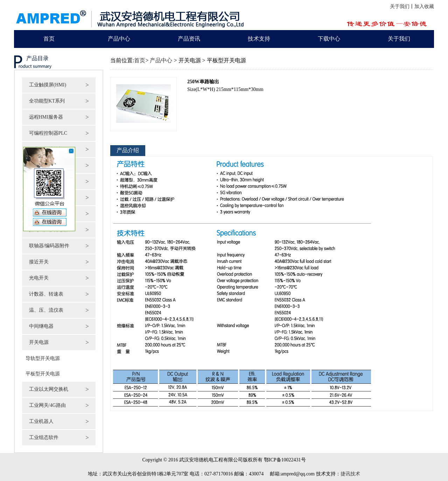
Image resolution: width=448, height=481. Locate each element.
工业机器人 (41, 421)
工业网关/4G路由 (47, 405)
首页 (49, 39)
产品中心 (119, 39)
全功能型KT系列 (47, 101)
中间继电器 (41, 326)
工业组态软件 (44, 437)
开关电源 (39, 342)
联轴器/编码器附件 (49, 246)
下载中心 (329, 39)
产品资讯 (189, 39)
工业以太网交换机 (49, 389)
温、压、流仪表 (46, 310)
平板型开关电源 (41, 374)
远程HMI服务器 (46, 117)
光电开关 (39, 278)
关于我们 (400, 6)
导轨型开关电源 (41, 358)
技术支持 (259, 39)
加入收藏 (424, 6)
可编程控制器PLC (48, 133)
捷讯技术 (350, 474)
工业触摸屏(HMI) (48, 85)
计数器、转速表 (46, 294)
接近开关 (39, 262)
